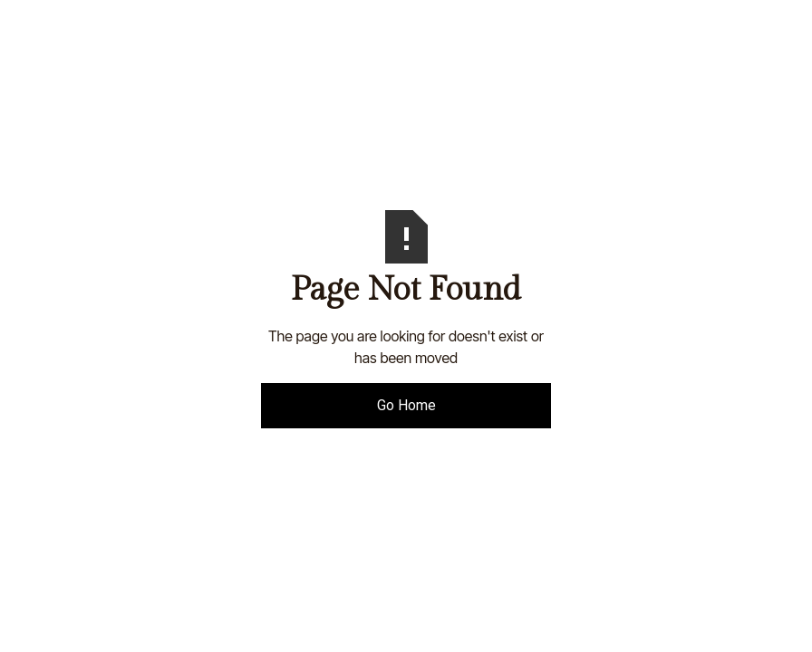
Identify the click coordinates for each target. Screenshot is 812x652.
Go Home (406, 405)
